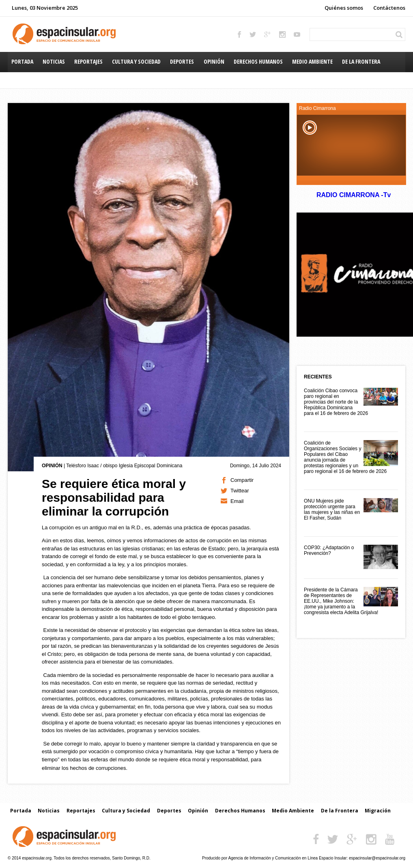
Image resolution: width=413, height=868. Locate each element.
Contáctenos (389, 8)
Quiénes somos (344, 8)
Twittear (240, 491)
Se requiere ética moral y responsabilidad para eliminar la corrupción (114, 497)
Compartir (242, 480)
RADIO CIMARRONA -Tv (353, 195)
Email (237, 501)
